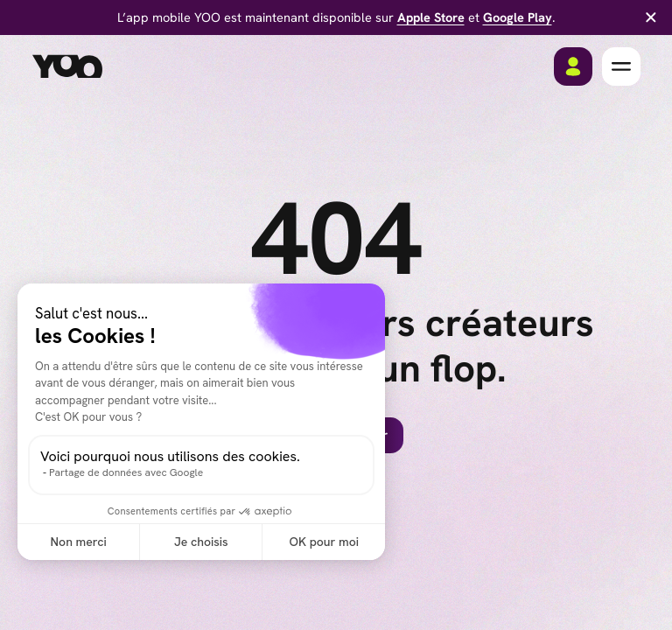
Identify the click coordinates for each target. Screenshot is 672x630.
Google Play (518, 17)
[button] (621, 66)
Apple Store (431, 17)
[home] (67, 66)
